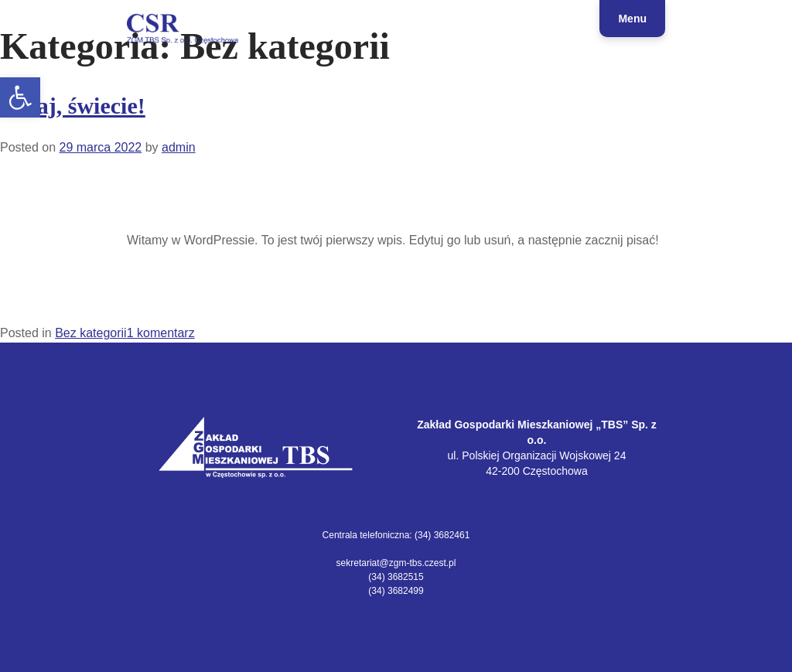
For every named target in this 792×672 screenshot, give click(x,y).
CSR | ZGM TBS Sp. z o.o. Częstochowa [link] (126, 49)
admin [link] (179, 147)
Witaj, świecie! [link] (73, 106)
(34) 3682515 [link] (396, 577)
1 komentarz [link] (161, 333)
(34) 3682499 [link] (396, 591)
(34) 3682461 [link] (442, 535)
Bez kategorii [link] (91, 333)
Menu (632, 19)
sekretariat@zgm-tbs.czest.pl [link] (396, 563)
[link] (20, 97)
